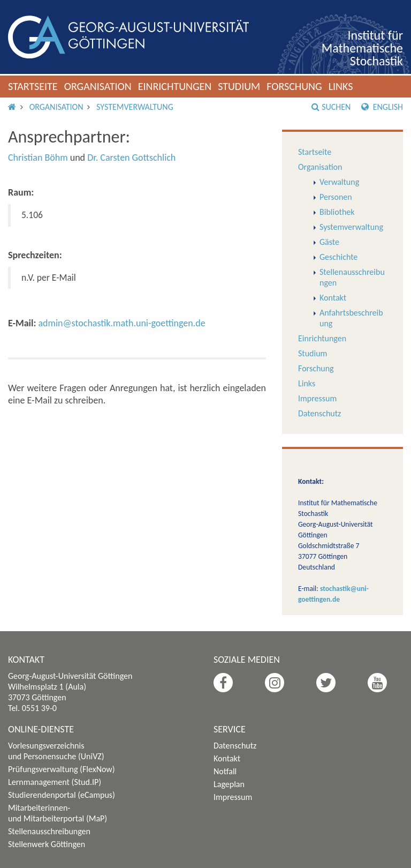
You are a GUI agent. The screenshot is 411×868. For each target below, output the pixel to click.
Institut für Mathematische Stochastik (362, 48)
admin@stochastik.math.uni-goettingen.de (121, 323)
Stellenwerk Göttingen (47, 844)
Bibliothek (337, 212)
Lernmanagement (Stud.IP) (55, 782)
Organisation (98, 86)
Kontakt (333, 298)
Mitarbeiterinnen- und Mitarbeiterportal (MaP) (58, 813)
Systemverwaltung (135, 107)
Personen (336, 197)
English (382, 107)
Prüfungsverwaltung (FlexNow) (62, 769)
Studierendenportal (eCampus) (62, 795)
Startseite (33, 86)
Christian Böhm (38, 158)
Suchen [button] (331, 107)
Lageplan (229, 784)
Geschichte (338, 257)
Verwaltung (339, 182)
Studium (239, 86)
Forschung (294, 86)
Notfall (225, 771)
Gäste (329, 242)
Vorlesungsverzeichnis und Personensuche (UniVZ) (56, 751)
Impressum (317, 398)
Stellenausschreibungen (49, 831)
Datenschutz (319, 413)
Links (341, 86)
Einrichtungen (175, 86)
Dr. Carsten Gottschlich (131, 158)
